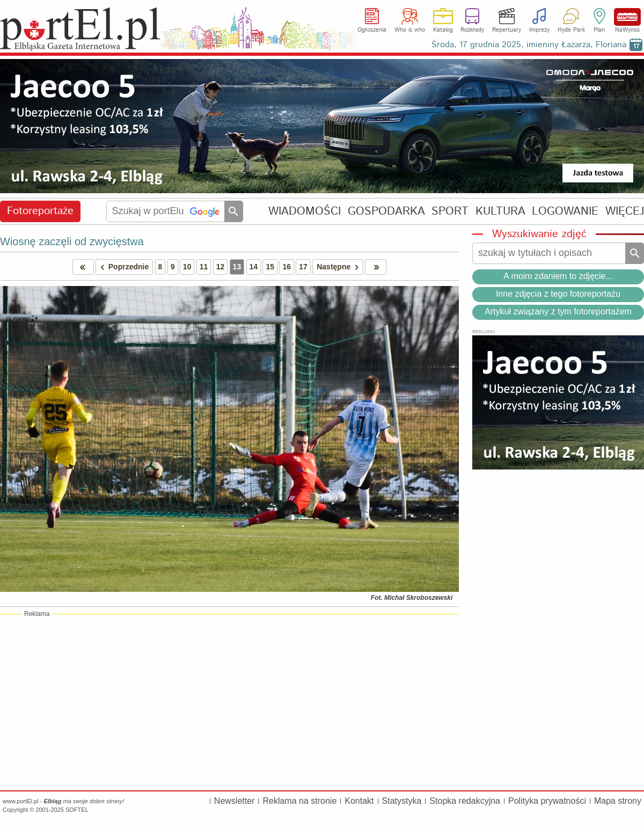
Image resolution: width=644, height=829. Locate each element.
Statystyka (402, 801)
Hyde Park (571, 30)
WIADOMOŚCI (305, 211)
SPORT (450, 211)
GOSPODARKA (386, 211)
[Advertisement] (229, 702)
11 (204, 267)
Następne (339, 267)
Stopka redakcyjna (465, 801)
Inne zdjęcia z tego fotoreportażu (558, 294)
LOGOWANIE (565, 211)
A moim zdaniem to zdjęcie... (558, 276)
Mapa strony (618, 801)
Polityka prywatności (547, 801)
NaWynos (627, 17)
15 (270, 267)
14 (254, 267)
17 (303, 267)
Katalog (443, 30)
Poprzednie (122, 267)
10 (187, 267)
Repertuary (507, 30)
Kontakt (359, 801)
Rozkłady (472, 30)
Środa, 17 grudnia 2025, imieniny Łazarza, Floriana (529, 45)
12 (221, 267)
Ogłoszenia (372, 30)
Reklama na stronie (299, 801)
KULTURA (500, 211)
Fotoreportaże (40, 211)
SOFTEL (77, 810)
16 (287, 267)
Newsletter (235, 801)
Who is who (410, 30)
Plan (599, 30)
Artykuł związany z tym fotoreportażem (558, 311)
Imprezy (539, 30)
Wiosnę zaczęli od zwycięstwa (72, 241)
